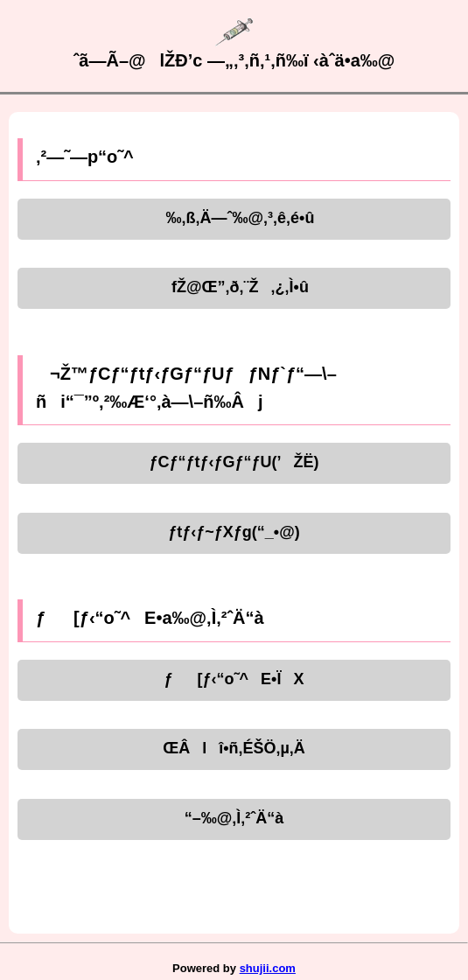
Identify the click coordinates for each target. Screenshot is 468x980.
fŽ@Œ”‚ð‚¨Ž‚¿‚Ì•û (234, 287)
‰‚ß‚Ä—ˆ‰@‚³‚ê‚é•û (234, 218)
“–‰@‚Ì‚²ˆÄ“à (234, 818)
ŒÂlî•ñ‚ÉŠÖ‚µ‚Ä (234, 748)
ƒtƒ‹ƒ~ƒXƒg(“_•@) (234, 532)
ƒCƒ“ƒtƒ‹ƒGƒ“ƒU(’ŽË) (234, 462)
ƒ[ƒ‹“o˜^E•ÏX (234, 679)
